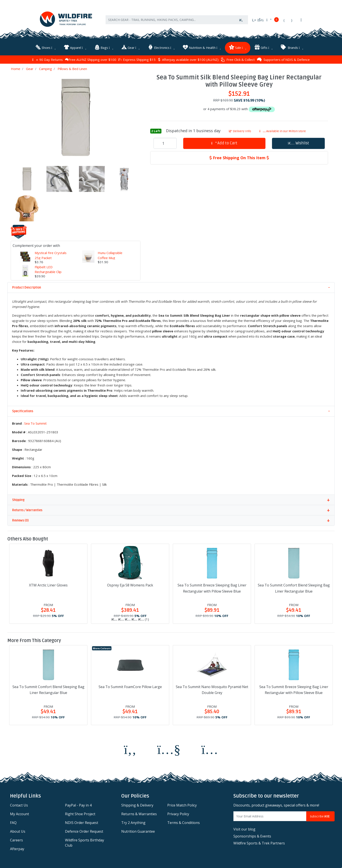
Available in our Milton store (283, 131)
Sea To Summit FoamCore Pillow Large (130, 687)
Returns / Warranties (27, 510)
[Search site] (241, 20)
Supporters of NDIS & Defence (283, 60)
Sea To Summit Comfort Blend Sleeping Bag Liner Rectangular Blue (294, 588)
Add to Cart (224, 143)
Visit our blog (244, 829)
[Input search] (170, 20)
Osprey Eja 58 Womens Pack (130, 585)
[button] (298, 143)
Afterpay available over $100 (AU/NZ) (188, 60)
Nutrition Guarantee (138, 831)
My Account (20, 814)
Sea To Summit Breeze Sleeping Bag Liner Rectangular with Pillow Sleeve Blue (212, 588)
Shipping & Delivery (137, 805)
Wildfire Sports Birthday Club (85, 843)
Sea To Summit (35, 423)
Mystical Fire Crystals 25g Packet (51, 255)
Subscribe (320, 816)
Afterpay (17, 849)
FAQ (13, 823)
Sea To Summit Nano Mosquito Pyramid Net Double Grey (212, 690)
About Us (18, 831)
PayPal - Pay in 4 (78, 805)
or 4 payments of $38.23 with (239, 109)
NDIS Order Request (82, 823)
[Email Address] (270, 816)
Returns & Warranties (139, 814)
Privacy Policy (178, 814)
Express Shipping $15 (137, 60)
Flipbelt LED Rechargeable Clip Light (48, 272)
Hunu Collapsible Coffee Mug (110, 255)
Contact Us (19, 805)
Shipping (18, 500)
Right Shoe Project (80, 814)
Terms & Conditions (184, 823)
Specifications (23, 411)
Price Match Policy (182, 805)
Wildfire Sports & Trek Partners (259, 843)
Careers (16, 840)
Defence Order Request (84, 831)
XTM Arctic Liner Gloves (48, 585)
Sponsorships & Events (252, 836)
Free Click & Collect (238, 60)
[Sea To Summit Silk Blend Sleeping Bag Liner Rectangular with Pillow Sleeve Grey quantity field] (165, 143)
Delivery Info (240, 131)
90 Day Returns (47, 60)
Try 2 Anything (133, 823)
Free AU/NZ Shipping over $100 (91, 60)
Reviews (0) (20, 520)
